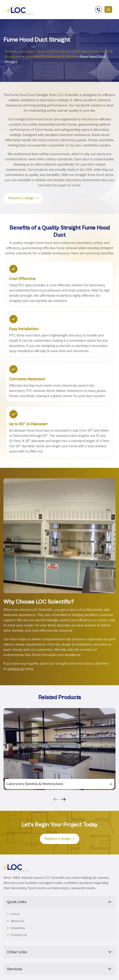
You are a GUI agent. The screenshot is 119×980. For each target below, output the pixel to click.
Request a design (23, 198)
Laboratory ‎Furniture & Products (43, 51)
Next (63, 758)
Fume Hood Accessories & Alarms (51, 57)
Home (9, 51)
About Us (17, 882)
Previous (56, 758)
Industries (18, 889)
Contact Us (19, 896)
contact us (16, 669)
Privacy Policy (98, 974)
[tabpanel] (59, 728)
